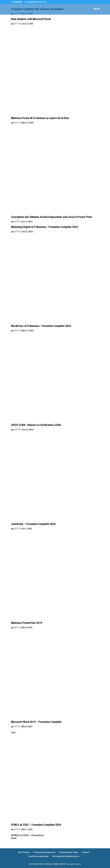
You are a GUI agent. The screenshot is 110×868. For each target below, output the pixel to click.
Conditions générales (38, 856)
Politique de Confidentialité (66, 856)
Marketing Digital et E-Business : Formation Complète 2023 (45, 227)
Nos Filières (24, 852)
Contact (85, 852)
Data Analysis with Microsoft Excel (31, 19)
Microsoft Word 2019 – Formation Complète (36, 722)
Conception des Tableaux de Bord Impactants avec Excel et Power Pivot (52, 217)
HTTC (18, 24)
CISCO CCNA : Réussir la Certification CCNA (36, 425)
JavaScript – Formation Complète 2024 (33, 524)
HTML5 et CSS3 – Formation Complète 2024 (36, 825)
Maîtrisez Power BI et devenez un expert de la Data (40, 118)
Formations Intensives (44, 852)
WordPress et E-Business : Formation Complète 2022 (41, 326)
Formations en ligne (68, 852)
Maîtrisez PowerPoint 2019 (27, 623)
